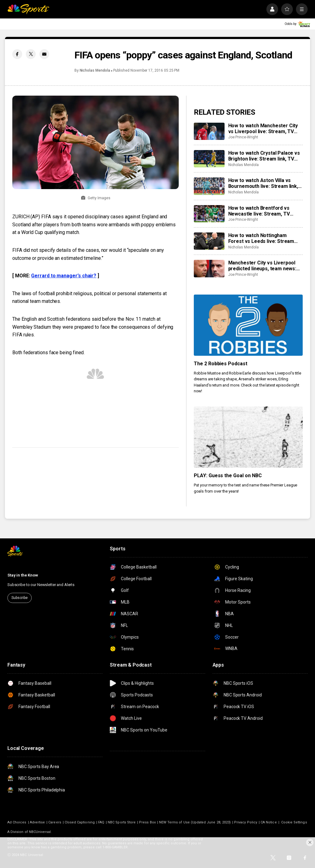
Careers (55, 822)
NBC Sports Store (122, 822)
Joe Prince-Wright (243, 137)
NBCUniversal (40, 832)
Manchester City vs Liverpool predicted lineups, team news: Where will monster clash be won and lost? (262, 266)
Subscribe (20, 598)
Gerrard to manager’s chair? (64, 276)
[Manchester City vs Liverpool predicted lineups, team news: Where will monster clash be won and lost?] (209, 268)
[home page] (28, 9)
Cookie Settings (294, 822)
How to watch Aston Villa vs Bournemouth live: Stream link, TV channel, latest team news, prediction (263, 183)
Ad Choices (17, 822)
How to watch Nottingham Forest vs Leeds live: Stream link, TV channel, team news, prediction (261, 238)
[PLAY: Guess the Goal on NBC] (248, 437)
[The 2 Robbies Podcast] (248, 325)
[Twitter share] (31, 54)
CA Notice (269, 822)
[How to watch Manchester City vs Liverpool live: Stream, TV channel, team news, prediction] (209, 131)
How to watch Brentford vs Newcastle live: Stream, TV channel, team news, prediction (264, 211)
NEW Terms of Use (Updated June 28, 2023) (195, 822)
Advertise (38, 822)
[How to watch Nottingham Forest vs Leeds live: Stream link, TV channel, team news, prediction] (209, 241)
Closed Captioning (80, 822)
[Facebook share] (17, 54)
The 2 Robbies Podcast (221, 364)
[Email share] (44, 54)
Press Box (147, 822)
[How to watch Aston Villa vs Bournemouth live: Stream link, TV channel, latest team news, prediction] (209, 186)
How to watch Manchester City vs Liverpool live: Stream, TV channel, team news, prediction (264, 129)
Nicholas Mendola (95, 70)
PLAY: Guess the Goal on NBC (228, 476)
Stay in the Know (23, 575)
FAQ (101, 822)
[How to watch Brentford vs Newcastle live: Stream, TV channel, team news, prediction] (209, 214)
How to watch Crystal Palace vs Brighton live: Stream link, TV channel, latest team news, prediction (264, 156)
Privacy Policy (246, 822)
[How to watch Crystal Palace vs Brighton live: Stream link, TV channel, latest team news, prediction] (209, 159)
